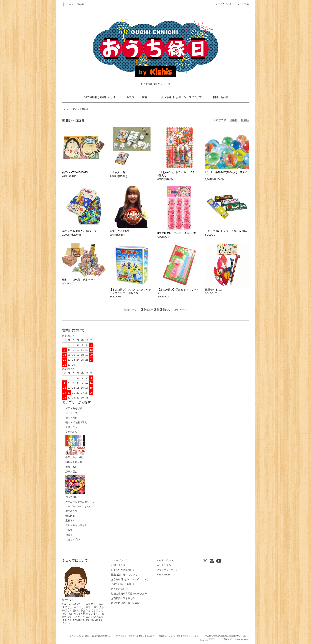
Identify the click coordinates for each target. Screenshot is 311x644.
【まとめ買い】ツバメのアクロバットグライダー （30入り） (130, 291)
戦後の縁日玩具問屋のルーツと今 (129, 594)
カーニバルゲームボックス (80, 502)
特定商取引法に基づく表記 (125, 603)
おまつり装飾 (73, 540)
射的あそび (71, 511)
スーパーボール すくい (79, 506)
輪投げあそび (73, 516)
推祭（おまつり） (75, 447)
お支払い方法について (123, 570)
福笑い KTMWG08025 (75, 172)
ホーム (66, 109)
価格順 (234, 120)
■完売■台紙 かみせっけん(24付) (178, 233)
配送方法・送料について (124, 575)
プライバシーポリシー (169, 570)
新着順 (245, 120)
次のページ (181, 310)
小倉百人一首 (117, 172)
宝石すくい (71, 521)
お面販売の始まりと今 (123, 598)
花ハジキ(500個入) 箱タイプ (81, 231)
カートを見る (164, 565)
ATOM (167, 575)
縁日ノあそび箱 (74, 408)
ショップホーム (119, 560)
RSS (159, 575)
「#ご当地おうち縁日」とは (99, 97)
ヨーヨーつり (73, 413)
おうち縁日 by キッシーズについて (181, 97)
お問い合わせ (220, 97)
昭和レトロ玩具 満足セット (79, 280)
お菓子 (69, 535)
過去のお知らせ (119, 589)
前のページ (130, 310)
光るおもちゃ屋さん (76, 525)
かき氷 (69, 530)
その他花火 (71, 432)
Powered (224, 640)
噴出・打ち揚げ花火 (76, 422)
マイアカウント (224, 4)
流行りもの (71, 467)
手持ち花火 (71, 427)
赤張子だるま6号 (119, 231)
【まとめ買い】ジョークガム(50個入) (227, 231)
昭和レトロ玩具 (81, 109)
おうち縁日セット (75, 486)
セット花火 (71, 418)
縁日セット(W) (215, 290)
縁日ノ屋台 (71, 472)
